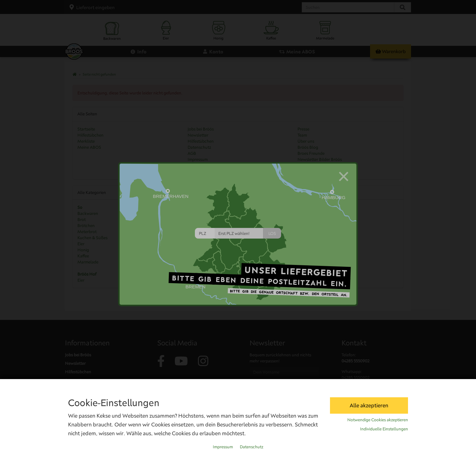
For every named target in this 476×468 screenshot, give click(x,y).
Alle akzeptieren (369, 405)
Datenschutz (252, 447)
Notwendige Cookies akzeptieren (378, 420)
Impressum (223, 447)
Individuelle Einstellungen (384, 429)
